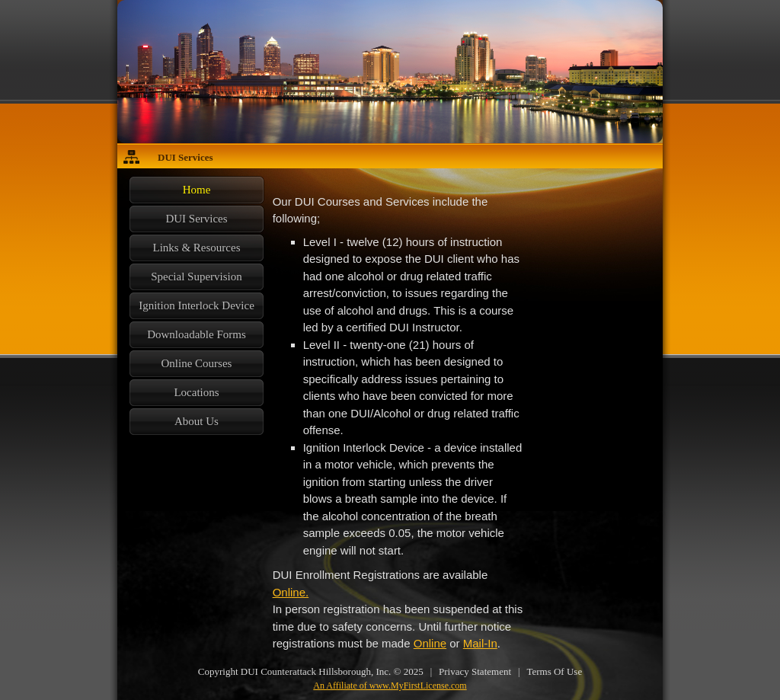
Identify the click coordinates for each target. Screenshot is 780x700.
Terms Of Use (554, 671)
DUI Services (185, 157)
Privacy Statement (475, 671)
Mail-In (480, 643)
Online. (291, 592)
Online (430, 643)
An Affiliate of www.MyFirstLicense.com (390, 686)
